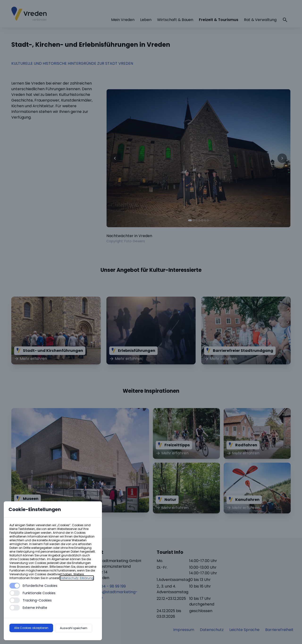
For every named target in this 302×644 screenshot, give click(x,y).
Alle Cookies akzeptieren (31, 628)
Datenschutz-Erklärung (77, 578)
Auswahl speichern (74, 628)
